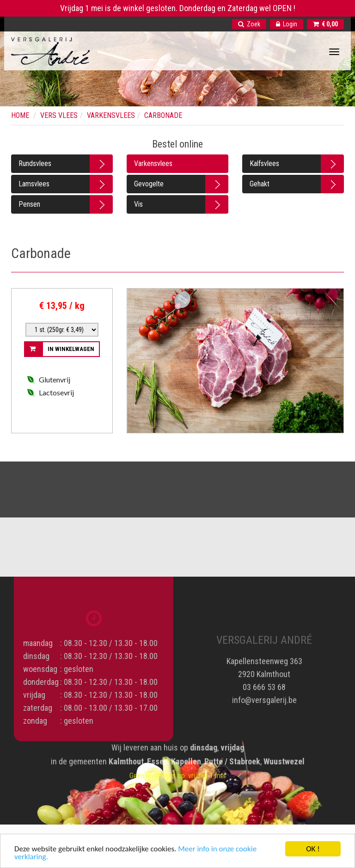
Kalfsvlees (264, 163)
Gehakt (260, 184)
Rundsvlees (35, 163)
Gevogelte (149, 184)
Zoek (249, 24)
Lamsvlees (34, 184)
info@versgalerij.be (264, 697)
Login (287, 24)
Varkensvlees (153, 163)
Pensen (29, 204)
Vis (138, 204)
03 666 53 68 (264, 684)
